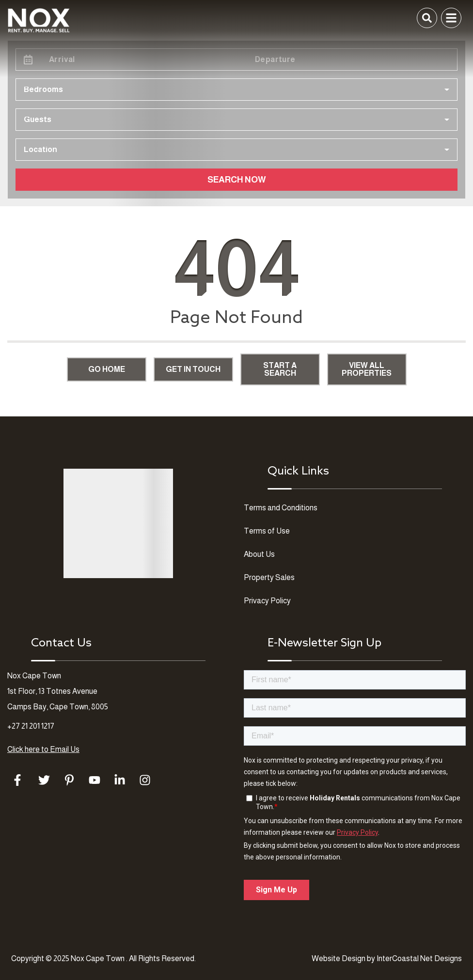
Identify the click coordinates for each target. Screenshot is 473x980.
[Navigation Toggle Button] (451, 18)
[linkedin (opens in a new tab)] (120, 780)
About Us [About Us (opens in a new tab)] (259, 554)
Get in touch (193, 369)
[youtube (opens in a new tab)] (95, 780)
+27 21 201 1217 (31, 726)
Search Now (237, 180)
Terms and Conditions (281, 508)
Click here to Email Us (43, 749)
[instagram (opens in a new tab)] (145, 780)
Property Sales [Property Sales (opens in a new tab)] (269, 577)
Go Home (107, 369)
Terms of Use (267, 531)
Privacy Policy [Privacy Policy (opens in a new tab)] (267, 601)
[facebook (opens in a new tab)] (19, 780)
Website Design (339, 958)
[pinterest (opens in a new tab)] (69, 780)
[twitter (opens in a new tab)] (44, 780)
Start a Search (280, 369)
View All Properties (367, 369)
